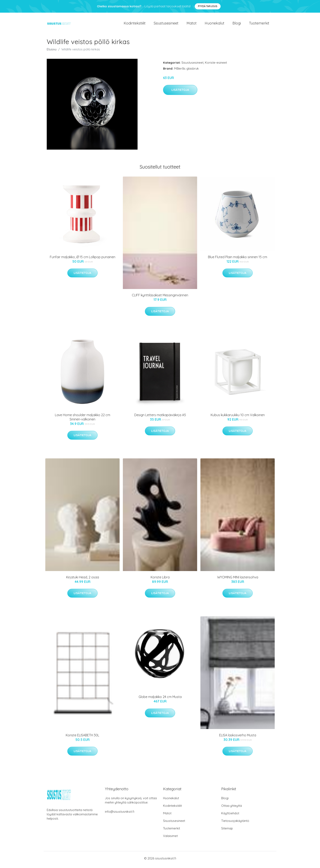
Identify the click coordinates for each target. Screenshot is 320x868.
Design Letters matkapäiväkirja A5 (160, 417)
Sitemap (227, 831)
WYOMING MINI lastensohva (238, 580)
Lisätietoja (180, 92)
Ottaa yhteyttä (232, 808)
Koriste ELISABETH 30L (82, 738)
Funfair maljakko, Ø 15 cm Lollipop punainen (83, 259)
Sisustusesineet (166, 24)
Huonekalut (214, 24)
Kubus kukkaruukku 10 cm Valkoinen (238, 417)
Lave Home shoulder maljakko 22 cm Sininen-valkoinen (83, 420)
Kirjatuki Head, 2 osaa (83, 580)
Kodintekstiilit (135, 24)
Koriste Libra (160, 580)
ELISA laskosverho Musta (238, 738)
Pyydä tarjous (208, 6)
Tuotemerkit (259, 24)
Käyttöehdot (230, 816)
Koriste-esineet (216, 65)
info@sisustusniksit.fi (120, 814)
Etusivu (52, 52)
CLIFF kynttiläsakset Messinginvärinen (160, 298)
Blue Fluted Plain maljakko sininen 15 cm (238, 259)
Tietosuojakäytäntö (235, 823)
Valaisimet (170, 839)
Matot (192, 24)
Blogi (237, 24)
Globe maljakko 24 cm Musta (160, 699)
